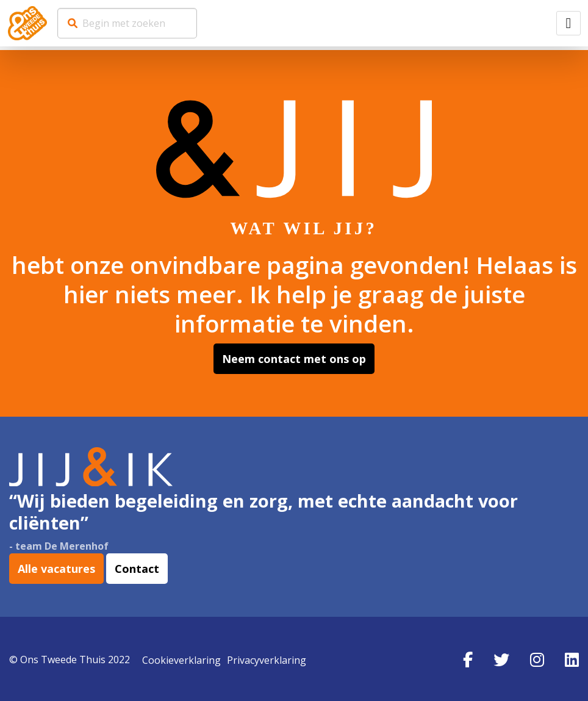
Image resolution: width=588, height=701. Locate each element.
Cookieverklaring (181, 658)
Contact (137, 569)
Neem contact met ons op (294, 359)
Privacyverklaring (267, 658)
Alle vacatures (56, 569)
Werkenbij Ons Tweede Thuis (27, 23)
